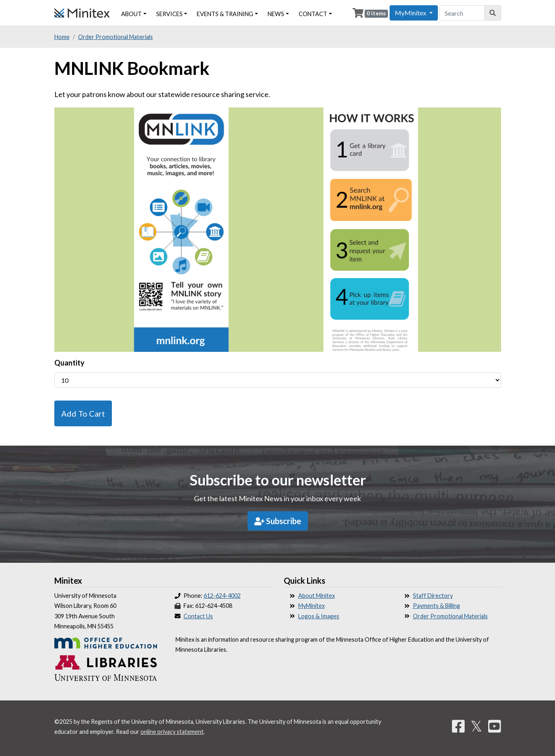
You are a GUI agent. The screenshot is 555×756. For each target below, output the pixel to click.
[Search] (493, 13)
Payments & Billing (436, 606)
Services (169, 14)
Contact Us (198, 616)
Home (62, 37)
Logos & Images (319, 616)
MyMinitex (312, 606)
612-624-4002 (222, 596)
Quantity (69, 363)
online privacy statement (172, 732)
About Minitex (317, 596)
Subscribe (278, 521)
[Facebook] (458, 726)
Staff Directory (433, 596)
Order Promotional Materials (116, 37)
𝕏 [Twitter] (476, 726)
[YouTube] (495, 726)
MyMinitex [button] (411, 13)
